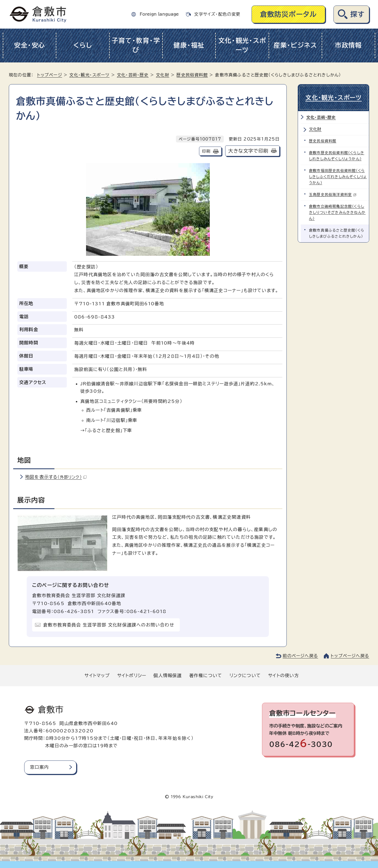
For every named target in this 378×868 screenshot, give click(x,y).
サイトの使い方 (283, 675)
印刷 (206, 151)
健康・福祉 (189, 45)
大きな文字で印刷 (248, 151)
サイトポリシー (132, 675)
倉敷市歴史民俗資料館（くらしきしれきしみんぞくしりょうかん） (337, 156)
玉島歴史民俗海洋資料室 (333, 195)
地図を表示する (56, 477)
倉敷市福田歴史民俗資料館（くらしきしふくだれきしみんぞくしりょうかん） (338, 177)
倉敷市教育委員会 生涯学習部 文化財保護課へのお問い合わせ (109, 625)
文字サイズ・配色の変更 (217, 14)
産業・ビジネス (295, 45)
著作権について (206, 675)
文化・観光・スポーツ (242, 45)
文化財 (163, 75)
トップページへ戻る (350, 656)
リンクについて (245, 675)
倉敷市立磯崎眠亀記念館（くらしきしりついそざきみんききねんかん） (337, 212)
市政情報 (348, 45)
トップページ (50, 75)
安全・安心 (30, 45)
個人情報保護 (168, 675)
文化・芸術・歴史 (133, 75)
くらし (83, 45)
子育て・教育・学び (136, 45)
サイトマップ (97, 675)
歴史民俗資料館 (192, 75)
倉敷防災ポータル (289, 14)
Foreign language (159, 14)
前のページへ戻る (300, 656)
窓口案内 (39, 767)
